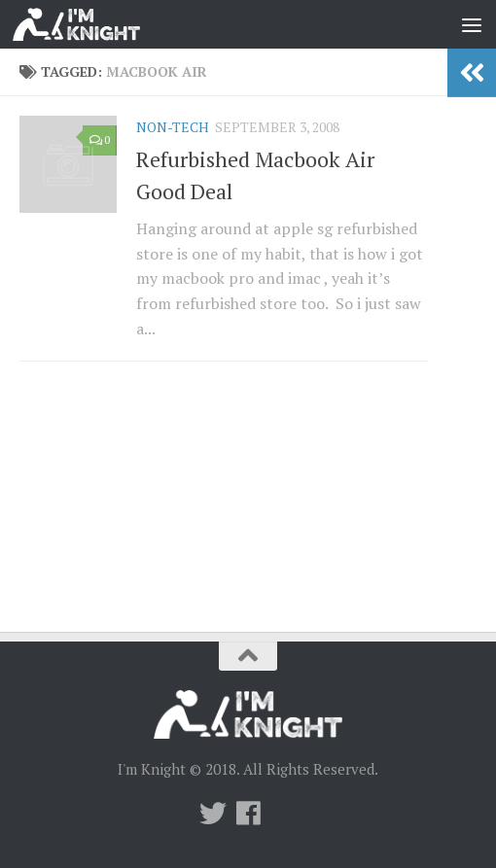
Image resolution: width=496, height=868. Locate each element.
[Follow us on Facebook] (248, 814)
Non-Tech (173, 127)
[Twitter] (213, 814)
